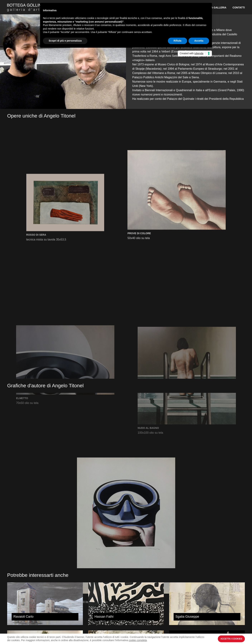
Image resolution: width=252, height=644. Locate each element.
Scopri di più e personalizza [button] (65, 41)
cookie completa (138, 640)
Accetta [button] (199, 41)
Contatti (239, 8)
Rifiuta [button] (178, 41)
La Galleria (218, 8)
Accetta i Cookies (231, 639)
